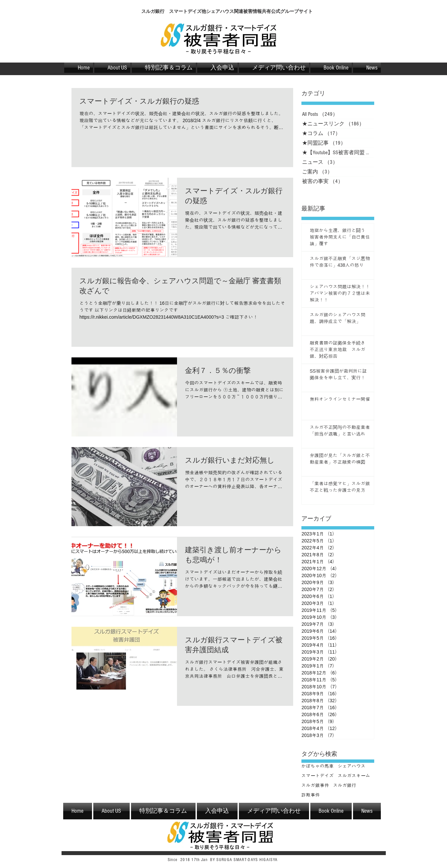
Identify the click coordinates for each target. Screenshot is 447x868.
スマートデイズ (318, 776)
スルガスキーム (354, 776)
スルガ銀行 (345, 785)
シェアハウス (352, 766)
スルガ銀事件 (315, 785)
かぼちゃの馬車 (318, 766)
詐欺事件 (311, 795)
